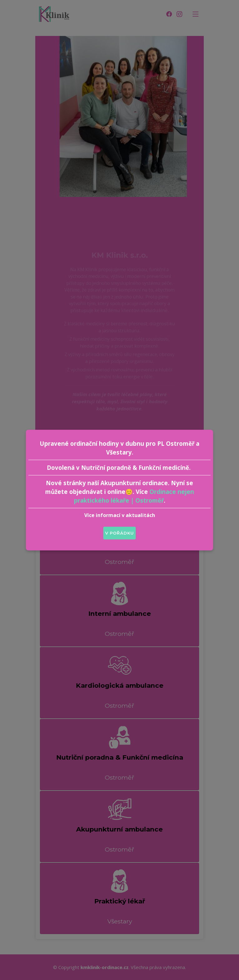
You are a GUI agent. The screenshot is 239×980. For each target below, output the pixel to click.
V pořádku (119, 533)
